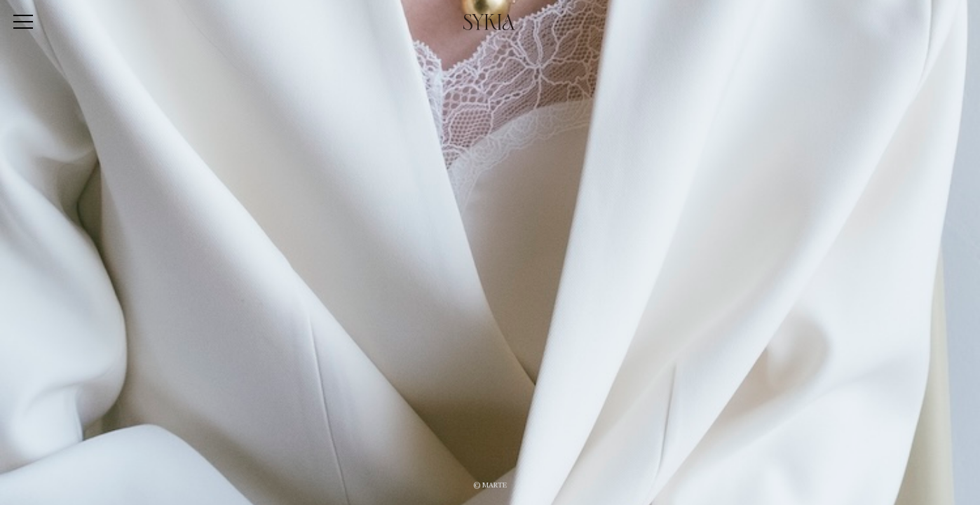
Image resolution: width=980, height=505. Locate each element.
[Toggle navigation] (23, 23)
